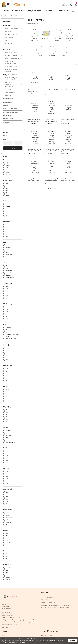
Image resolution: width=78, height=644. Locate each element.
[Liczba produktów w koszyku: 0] (76, 5)
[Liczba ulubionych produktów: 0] (70, 5)
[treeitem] (13, 26)
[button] (37, 11)
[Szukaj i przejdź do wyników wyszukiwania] (54, 5)
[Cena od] (8, 143)
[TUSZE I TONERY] (65, 11)
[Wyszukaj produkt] (42, 4)
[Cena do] (18, 143)
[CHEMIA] (7, 11)
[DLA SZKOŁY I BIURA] (19, 11)
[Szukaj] (22, 136)
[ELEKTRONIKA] (52, 11)
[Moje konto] (64, 5)
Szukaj (13, 148)
